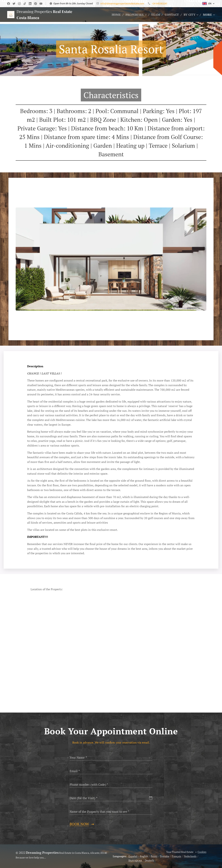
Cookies (202, 852)
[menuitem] (114, 15)
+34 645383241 (159, 3)
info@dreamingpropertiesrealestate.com (122, 3)
